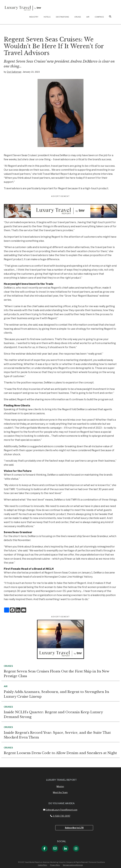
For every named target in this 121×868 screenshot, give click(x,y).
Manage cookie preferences (73, 865)
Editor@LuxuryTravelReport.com (60, 810)
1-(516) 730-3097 (60, 816)
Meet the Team (60, 792)
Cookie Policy (42, 865)
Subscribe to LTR (74, 828)
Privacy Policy (55, 865)
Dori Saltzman (14, 72)
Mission (60, 786)
